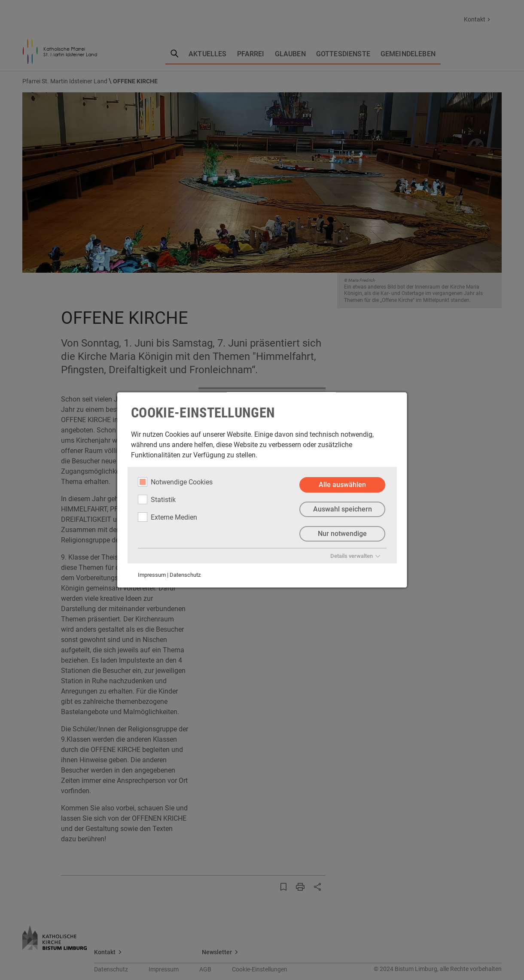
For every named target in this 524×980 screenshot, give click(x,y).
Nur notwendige (342, 534)
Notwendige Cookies (175, 482)
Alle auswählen (342, 485)
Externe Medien (168, 517)
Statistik (157, 499)
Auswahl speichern (342, 509)
